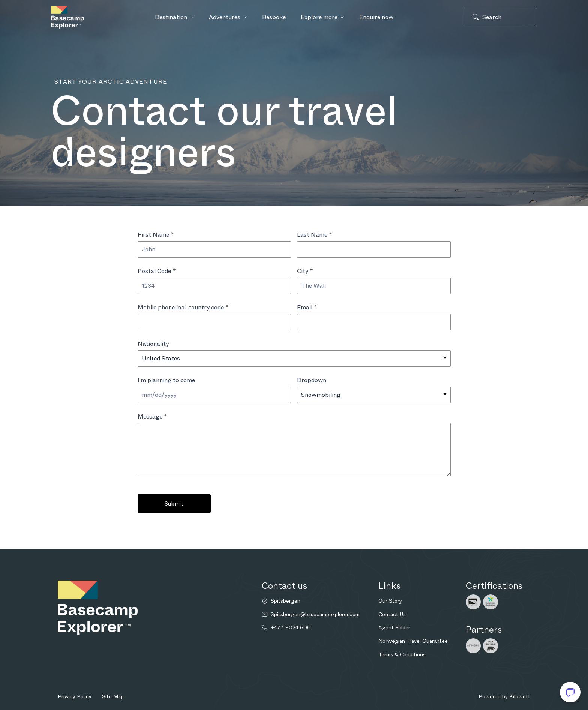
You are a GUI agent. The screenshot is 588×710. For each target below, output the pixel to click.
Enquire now (376, 17)
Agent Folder (394, 627)
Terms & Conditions (402, 654)
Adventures (228, 17)
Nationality (153, 344)
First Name (156, 235)
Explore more (322, 17)
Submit (174, 504)
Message (152, 417)
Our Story (390, 601)
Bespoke (274, 17)
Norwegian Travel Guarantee (413, 641)
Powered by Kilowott (504, 696)
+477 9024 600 (291, 628)
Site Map (113, 696)
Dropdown (312, 380)
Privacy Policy (75, 696)
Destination (174, 17)
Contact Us (392, 614)
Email (307, 307)
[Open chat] (570, 692)
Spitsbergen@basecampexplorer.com (315, 615)
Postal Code (157, 271)
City (305, 271)
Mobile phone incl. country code (183, 307)
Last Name (315, 235)
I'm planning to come (166, 380)
